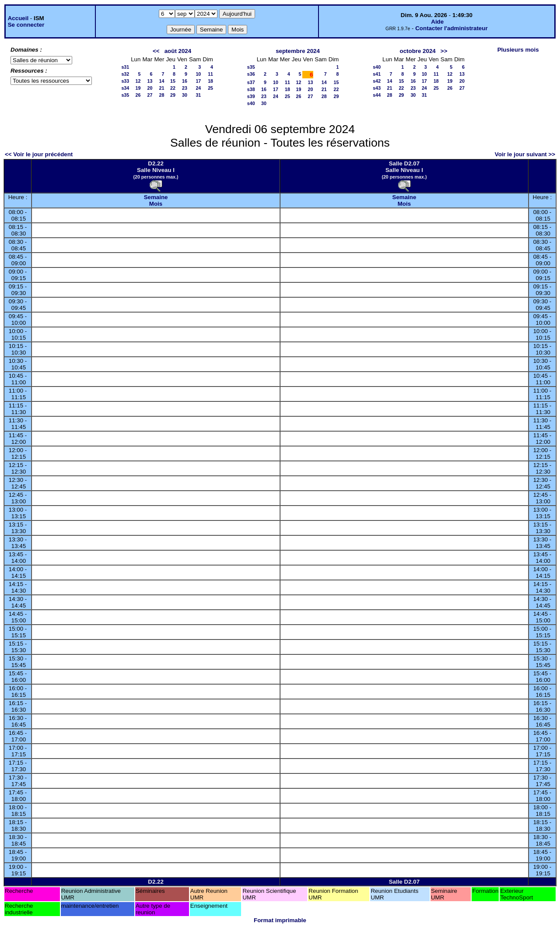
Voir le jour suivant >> (525, 154)
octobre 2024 (418, 51)
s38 (251, 89)
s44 (377, 95)
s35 (125, 95)
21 (162, 88)
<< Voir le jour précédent (39, 154)
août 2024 (178, 51)
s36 (251, 74)
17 (198, 81)
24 (198, 88)
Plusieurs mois (518, 50)
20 (150, 88)
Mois (156, 204)
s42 (377, 81)
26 (138, 95)
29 (173, 95)
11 (210, 74)
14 (162, 81)
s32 (125, 74)
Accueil (18, 18)
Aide (437, 22)
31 (198, 95)
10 (198, 74)
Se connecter (26, 25)
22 (173, 88)
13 (150, 81)
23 (185, 88)
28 (162, 95)
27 (150, 95)
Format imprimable (280, 920)
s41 (377, 74)
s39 (251, 96)
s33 (125, 81)
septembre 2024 (298, 51)
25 (210, 88)
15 (173, 81)
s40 (251, 103)
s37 (251, 82)
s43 (377, 88)
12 (138, 81)
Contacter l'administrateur (451, 28)
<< (156, 51)
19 (138, 88)
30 (185, 95)
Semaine (156, 197)
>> (444, 51)
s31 (125, 67)
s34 (125, 88)
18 (210, 81)
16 (185, 81)
